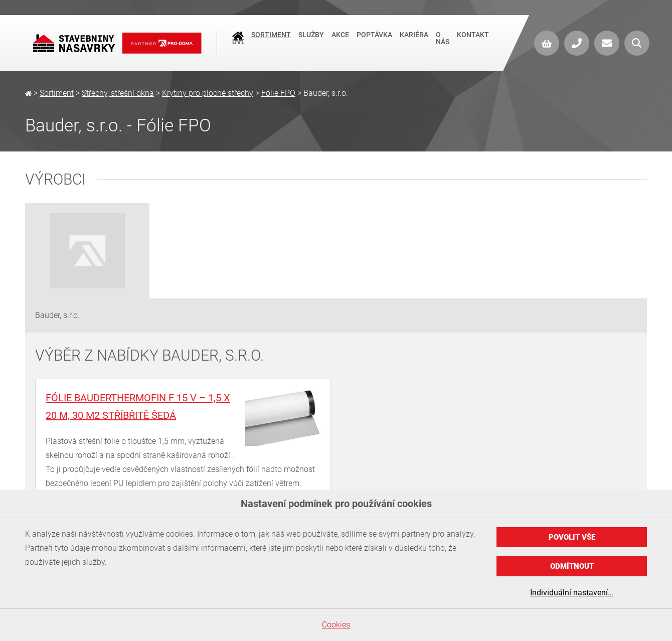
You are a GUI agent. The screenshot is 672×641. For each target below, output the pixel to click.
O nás (443, 43)
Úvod (238, 41)
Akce (340, 40)
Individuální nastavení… (572, 593)
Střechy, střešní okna (118, 93)
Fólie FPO (278, 93)
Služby (311, 40)
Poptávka (374, 40)
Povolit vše (572, 537)
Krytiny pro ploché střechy (208, 93)
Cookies (336, 625)
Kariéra (414, 40)
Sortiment (271, 40)
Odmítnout (572, 566)
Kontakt (473, 40)
